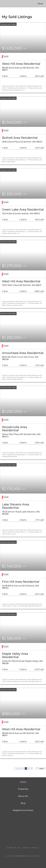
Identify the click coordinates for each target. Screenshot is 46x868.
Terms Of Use (14, 848)
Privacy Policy (31, 848)
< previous (19, 768)
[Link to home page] (7, 4)
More (40, 4)
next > (42, 768)
